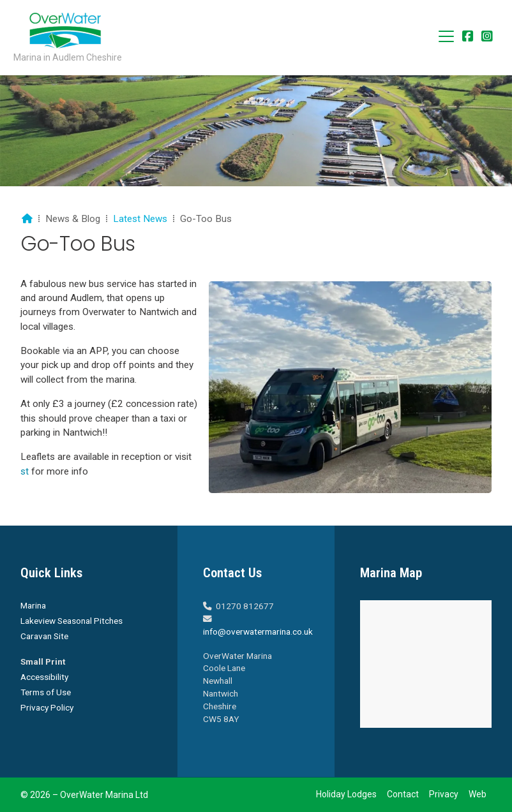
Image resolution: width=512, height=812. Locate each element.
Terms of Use (46, 692)
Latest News (140, 219)
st (25, 471)
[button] (446, 36)
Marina (33, 605)
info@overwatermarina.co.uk (258, 631)
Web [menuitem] (478, 794)
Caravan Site (44, 636)
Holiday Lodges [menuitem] (346, 794)
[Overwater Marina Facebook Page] (468, 37)
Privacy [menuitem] (444, 794)
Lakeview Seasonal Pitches (72, 621)
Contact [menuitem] (403, 794)
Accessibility (44, 677)
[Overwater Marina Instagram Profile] (487, 37)
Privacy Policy (47, 707)
